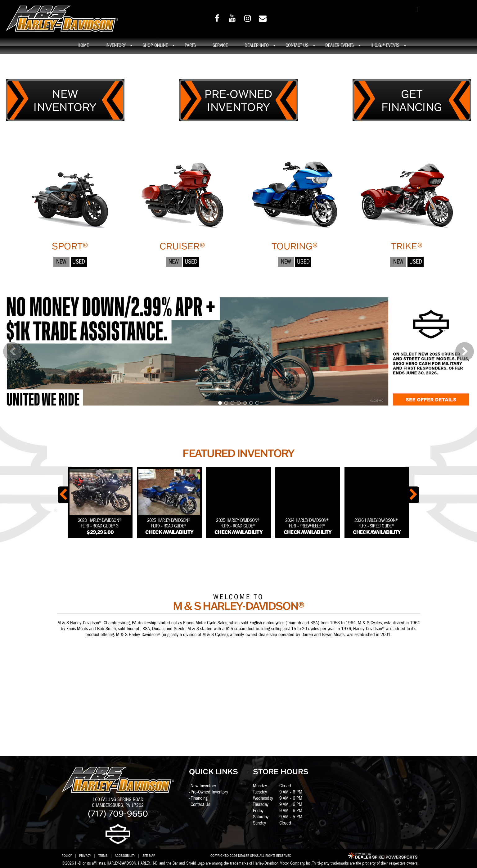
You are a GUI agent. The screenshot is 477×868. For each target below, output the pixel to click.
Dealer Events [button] (340, 45)
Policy (67, 856)
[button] (12, 351)
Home (83, 45)
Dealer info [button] (257, 45)
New (61, 262)
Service (220, 45)
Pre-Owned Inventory (209, 792)
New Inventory (203, 786)
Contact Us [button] (297, 45)
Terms (103, 856)
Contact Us (200, 804)
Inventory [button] (116, 45)
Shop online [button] (155, 45)
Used (79, 262)
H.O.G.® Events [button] (385, 45)
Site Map (149, 856)
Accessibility (125, 856)
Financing (199, 798)
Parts (190, 45)
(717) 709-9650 (118, 813)
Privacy (85, 856)
